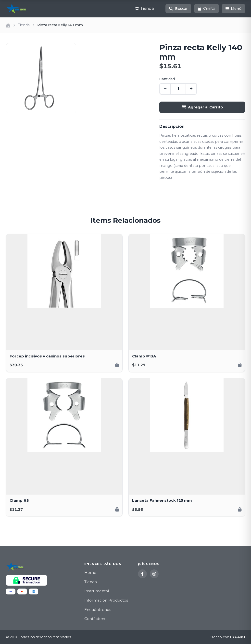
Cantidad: (167, 79)
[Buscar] (178, 9)
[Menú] (233, 9)
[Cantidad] (178, 89)
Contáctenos (96, 619)
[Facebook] (142, 574)
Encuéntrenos (98, 610)
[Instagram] (154, 574)
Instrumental (97, 591)
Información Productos (106, 600)
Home (90, 572)
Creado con (227, 637)
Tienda (24, 25)
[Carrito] (207, 9)
